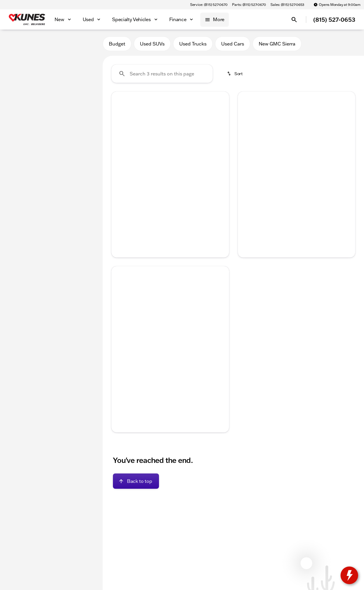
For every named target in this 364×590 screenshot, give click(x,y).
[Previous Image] (120, 136)
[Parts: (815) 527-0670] (249, 5)
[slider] (14, 110)
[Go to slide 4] (178, 172)
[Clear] (79, 180)
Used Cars (233, 44)
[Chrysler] (16, 73)
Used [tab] (83, 44)
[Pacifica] (41, 73)
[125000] (80, 140)
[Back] (84, 61)
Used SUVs (152, 44)
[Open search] (294, 20)
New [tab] (20, 44)
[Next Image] (221, 136)
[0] (19, 140)
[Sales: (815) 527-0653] (287, 5)
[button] (120, 136)
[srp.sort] (235, 74)
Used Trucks (193, 44)
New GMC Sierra (277, 44)
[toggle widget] (349, 575)
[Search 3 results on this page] (162, 74)
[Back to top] (136, 481)
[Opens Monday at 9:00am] (337, 5)
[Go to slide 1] (152, 172)
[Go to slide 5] (187, 172)
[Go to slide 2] (160, 172)
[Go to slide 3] (169, 172)
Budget (117, 44)
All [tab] (51, 44)
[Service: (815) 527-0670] (209, 5)
